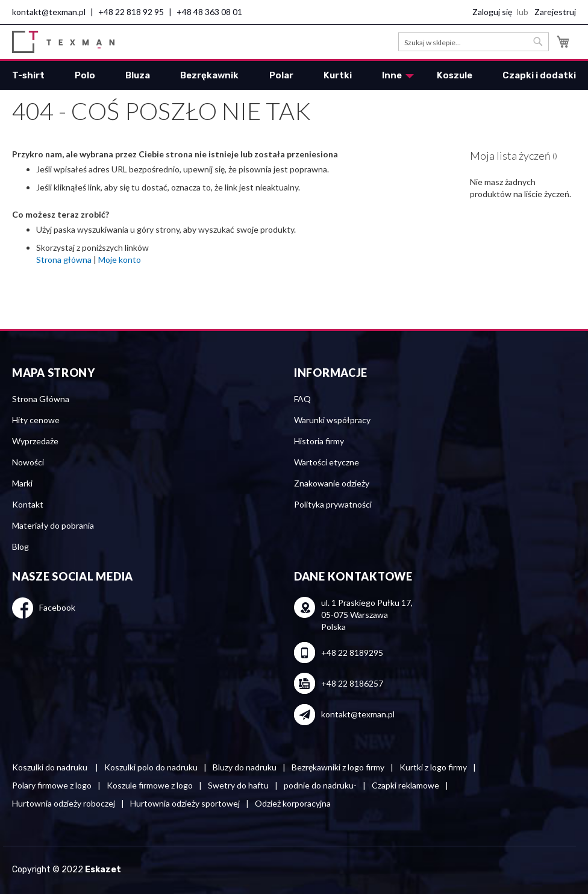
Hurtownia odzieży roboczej (64, 803)
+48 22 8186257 (352, 683)
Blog (20, 546)
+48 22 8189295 (352, 653)
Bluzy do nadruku (245, 767)
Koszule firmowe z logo (150, 785)
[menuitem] (28, 75)
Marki (22, 483)
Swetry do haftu (238, 785)
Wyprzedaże (35, 441)
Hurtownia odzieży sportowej (185, 803)
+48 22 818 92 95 (131, 12)
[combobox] (474, 42)
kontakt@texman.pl (49, 12)
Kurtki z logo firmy (433, 767)
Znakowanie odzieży (332, 483)
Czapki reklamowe (405, 785)
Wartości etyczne (327, 462)
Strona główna (64, 260)
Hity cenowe (36, 420)
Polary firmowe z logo (52, 785)
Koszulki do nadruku (51, 767)
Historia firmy (319, 441)
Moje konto (120, 260)
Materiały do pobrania (53, 525)
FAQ (302, 399)
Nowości (28, 462)
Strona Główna (41, 399)
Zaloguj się (492, 12)
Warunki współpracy (332, 420)
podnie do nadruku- (320, 785)
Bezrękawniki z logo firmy (338, 767)
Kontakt (28, 504)
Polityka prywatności (333, 504)
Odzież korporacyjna (293, 803)
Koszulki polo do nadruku (151, 767)
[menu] (294, 75)
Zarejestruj (555, 12)
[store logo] (63, 42)
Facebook (57, 607)
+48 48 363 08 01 (209, 12)
